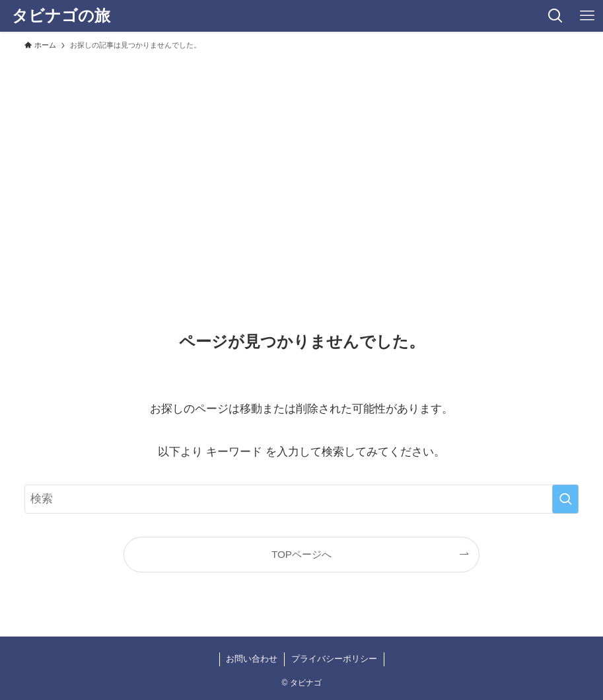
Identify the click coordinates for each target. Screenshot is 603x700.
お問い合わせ (252, 659)
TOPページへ (301, 554)
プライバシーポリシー (334, 659)
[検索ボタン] (555, 16)
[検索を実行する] (565, 499)
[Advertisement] (301, 156)
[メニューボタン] (587, 16)
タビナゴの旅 (61, 16)
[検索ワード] (302, 499)
